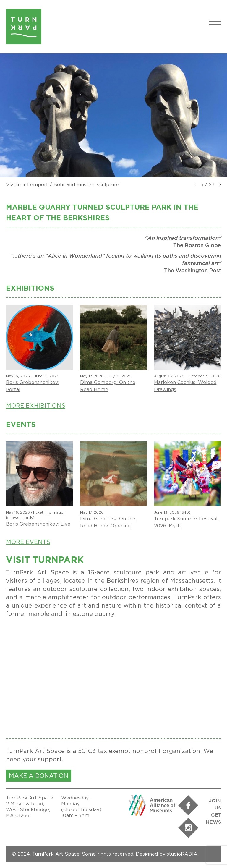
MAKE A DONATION (39, 776)
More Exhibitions (36, 405)
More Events (28, 542)
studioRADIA (182, 854)
